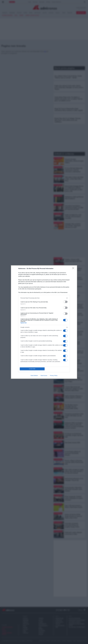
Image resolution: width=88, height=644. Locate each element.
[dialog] (44, 322)
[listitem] (44, 298)
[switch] (65, 302)
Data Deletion (34, 376)
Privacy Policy (54, 376)
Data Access (44, 376)
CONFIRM (32, 369)
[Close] (74, 269)
